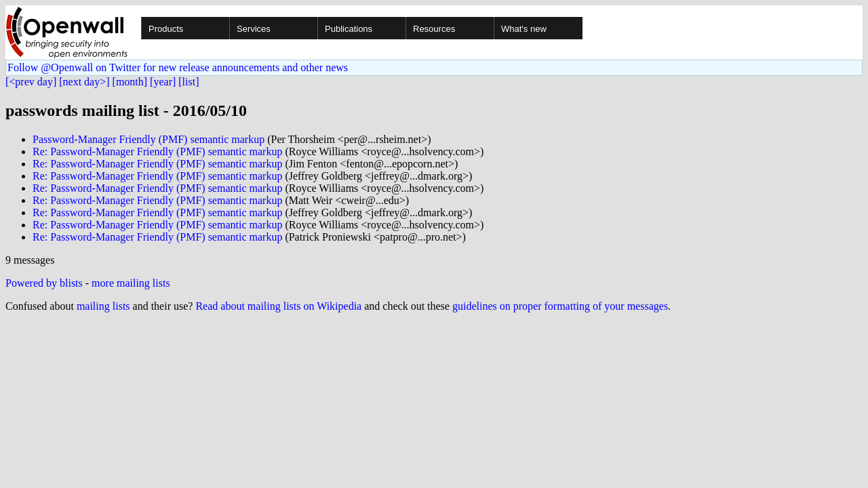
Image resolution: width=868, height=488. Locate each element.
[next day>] (84, 82)
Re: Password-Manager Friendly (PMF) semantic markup (157, 151)
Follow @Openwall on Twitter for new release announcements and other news (178, 67)
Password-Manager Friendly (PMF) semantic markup (149, 139)
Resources (434, 29)
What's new (524, 29)
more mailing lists (131, 283)
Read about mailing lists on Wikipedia (278, 306)
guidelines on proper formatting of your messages (560, 306)
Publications (349, 29)
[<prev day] (31, 82)
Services (254, 29)
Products (166, 29)
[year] (163, 82)
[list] (189, 82)
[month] (130, 82)
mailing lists (103, 306)
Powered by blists (44, 283)
